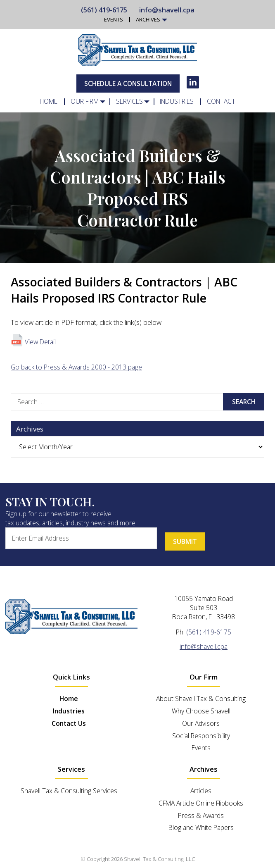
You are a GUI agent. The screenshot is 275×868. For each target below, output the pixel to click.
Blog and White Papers (201, 827)
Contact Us (69, 723)
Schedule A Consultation (128, 83)
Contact (221, 102)
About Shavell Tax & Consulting (201, 699)
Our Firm (85, 102)
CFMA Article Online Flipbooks (201, 803)
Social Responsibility (201, 735)
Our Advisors (201, 723)
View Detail (33, 342)
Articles (201, 791)
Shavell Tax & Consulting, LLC (159, 859)
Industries (177, 102)
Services (129, 102)
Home (49, 102)
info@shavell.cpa (167, 10)
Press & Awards (201, 816)
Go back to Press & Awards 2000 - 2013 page (76, 367)
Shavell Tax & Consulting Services (69, 791)
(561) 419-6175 (104, 10)
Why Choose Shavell (201, 711)
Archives (148, 20)
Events (114, 20)
